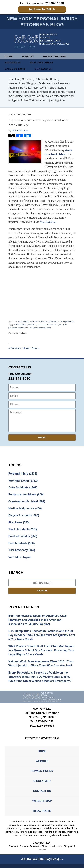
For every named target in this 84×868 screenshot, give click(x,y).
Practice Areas (42, 63)
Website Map (42, 804)
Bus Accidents (22, 544)
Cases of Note (15, 69)
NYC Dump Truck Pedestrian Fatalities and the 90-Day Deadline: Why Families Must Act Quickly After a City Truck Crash (42, 637)
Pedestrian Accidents (49, 322)
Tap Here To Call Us (42, 9)
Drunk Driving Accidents (28, 322)
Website (28, 56)
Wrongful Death (68, 322)
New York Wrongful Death (40, 328)
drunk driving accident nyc (27, 325)
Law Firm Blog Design (41, 863)
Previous (15, 348)
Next (36, 348)
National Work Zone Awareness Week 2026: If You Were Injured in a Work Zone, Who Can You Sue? (42, 666)
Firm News (19, 523)
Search (42, 592)
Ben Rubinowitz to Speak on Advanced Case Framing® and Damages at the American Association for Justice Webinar (38, 621)
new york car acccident (49, 325)
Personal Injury (23, 474)
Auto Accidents (23, 488)
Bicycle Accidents (24, 516)
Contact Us (44, 69)
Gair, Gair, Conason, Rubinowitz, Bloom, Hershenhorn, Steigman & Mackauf (42, 852)
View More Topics (20, 558)
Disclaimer (42, 784)
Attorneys (13, 63)
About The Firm (56, 56)
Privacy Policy (42, 774)
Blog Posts (42, 815)
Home (9, 56)
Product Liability (23, 537)
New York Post (48, 222)
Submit (42, 438)
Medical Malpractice (25, 509)
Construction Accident (27, 502)
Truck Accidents (23, 530)
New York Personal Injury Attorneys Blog (42, 41)
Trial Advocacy (22, 551)
